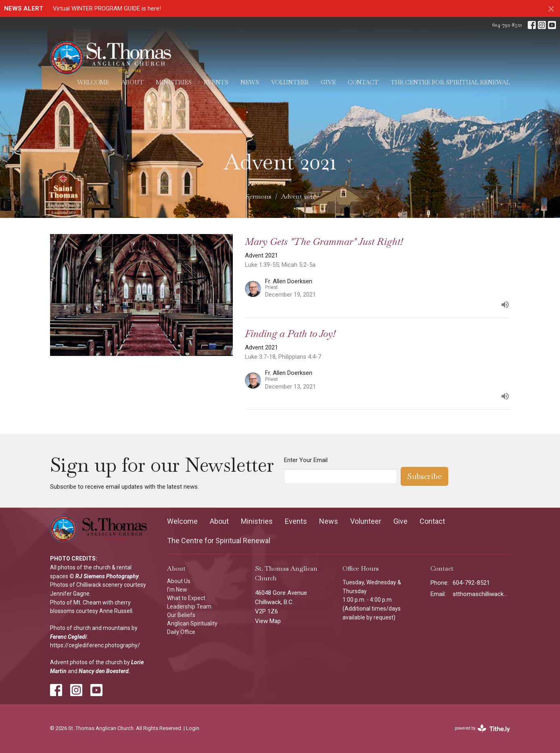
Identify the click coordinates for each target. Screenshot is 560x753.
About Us (179, 581)
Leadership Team (189, 607)
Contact (363, 82)
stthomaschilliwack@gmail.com (482, 594)
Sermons (258, 196)
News (250, 82)
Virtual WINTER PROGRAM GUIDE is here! (107, 8)
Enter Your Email (306, 460)
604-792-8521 (507, 25)
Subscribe (424, 476)
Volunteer (290, 82)
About (132, 82)
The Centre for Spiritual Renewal (450, 82)
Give (328, 82)
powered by (482, 729)
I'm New (177, 590)
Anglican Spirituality (192, 623)
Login (193, 728)
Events (216, 82)
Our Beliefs (181, 615)
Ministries (174, 82)
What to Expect (186, 598)
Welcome (93, 82)
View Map (268, 621)
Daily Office (181, 632)
